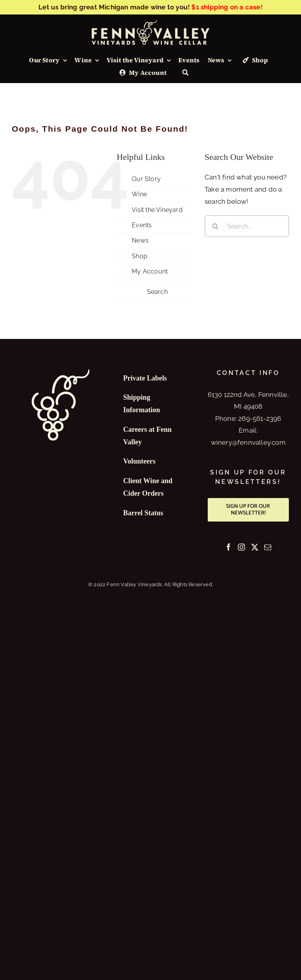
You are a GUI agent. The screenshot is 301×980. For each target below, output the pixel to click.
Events (142, 225)
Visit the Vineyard (157, 210)
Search (157, 292)
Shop (140, 256)
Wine (139, 194)
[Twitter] (255, 547)
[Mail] (268, 547)
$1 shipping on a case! (227, 7)
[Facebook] (228, 547)
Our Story (146, 179)
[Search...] (247, 226)
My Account (150, 271)
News (140, 240)
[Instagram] (241, 547)
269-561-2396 (260, 418)
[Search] (185, 73)
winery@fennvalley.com (248, 442)
